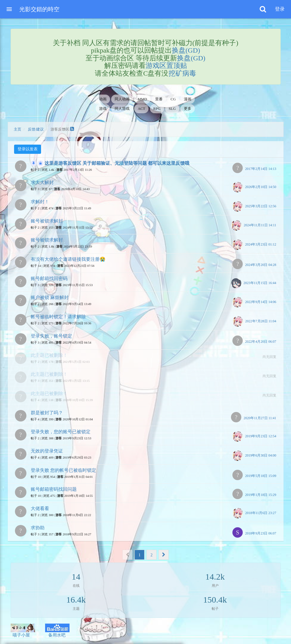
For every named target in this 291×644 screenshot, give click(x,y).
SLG (172, 109)
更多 (188, 109)
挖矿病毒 (182, 73)
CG (173, 99)
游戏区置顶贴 (166, 66)
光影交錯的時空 (39, 9)
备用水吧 (57, 630)
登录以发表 (28, 149)
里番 (159, 99)
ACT (141, 109)
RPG (157, 109)
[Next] (164, 555)
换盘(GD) (186, 50)
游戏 (103, 109)
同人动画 (122, 99)
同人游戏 (122, 109)
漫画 (188, 99)
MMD (142, 99)
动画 (103, 99)
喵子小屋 (23, 630)
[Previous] (127, 555)
